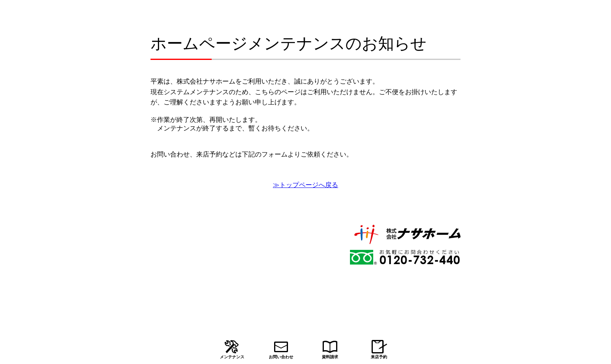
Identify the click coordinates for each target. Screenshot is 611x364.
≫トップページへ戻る (305, 185)
